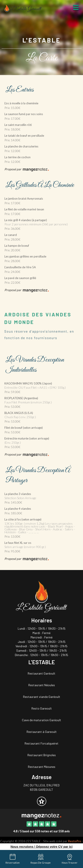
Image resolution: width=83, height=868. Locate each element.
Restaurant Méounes (42, 767)
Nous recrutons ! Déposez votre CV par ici (41, 847)
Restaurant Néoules (42, 685)
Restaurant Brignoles (42, 755)
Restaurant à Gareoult (42, 732)
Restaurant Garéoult (41, 673)
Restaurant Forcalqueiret (41, 743)
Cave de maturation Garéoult (41, 720)
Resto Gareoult (42, 708)
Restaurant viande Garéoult (42, 697)
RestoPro (75, 841)
